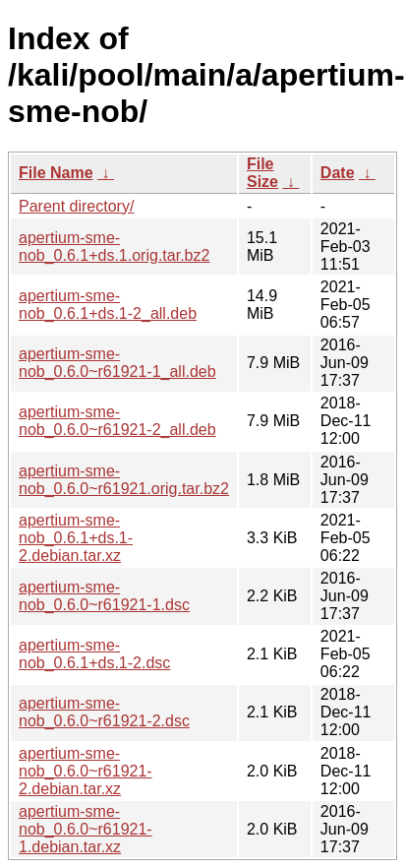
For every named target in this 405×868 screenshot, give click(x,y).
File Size (262, 173)
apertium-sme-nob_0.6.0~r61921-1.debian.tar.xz (86, 829)
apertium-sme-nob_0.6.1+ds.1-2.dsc (94, 654)
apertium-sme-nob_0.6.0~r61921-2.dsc (104, 712)
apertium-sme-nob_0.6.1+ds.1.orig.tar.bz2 (114, 247)
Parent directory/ (76, 206)
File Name (56, 173)
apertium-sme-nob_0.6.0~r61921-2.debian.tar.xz (86, 771)
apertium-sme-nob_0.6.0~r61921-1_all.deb (117, 363)
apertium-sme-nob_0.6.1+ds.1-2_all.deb (108, 305)
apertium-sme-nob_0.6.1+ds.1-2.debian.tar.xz (76, 538)
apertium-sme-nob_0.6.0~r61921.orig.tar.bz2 (124, 480)
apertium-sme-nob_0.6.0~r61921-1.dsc (104, 596)
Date (338, 173)
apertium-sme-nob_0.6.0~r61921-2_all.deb (117, 421)
